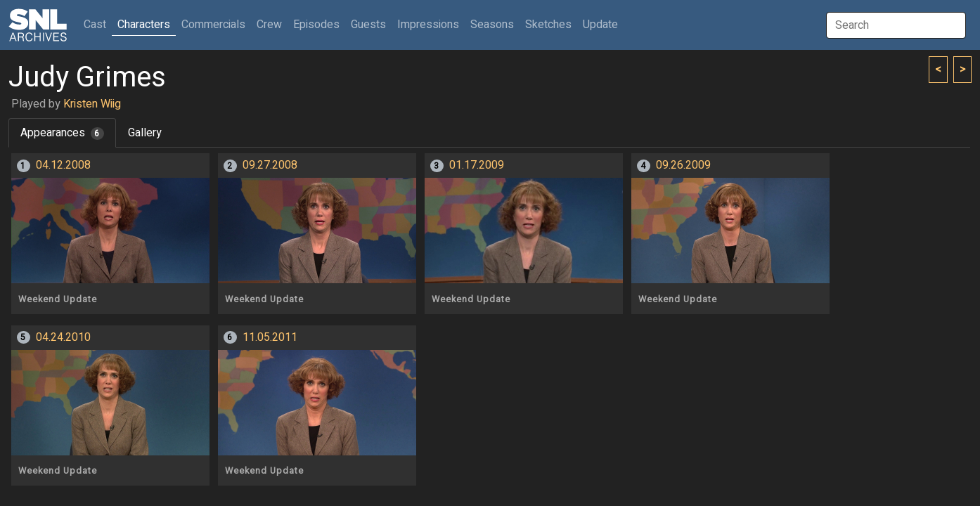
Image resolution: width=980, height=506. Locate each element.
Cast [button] (98, 24)
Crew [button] (269, 25)
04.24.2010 (63, 337)
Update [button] (600, 25)
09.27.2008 (270, 165)
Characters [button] (144, 25)
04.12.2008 (63, 165)
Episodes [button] (316, 25)
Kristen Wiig (92, 104)
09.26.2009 (683, 165)
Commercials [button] (213, 25)
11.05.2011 (270, 337)
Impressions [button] (428, 25)
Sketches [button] (548, 25)
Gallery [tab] (145, 133)
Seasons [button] (492, 25)
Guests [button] (368, 25)
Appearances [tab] (62, 133)
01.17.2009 (477, 165)
